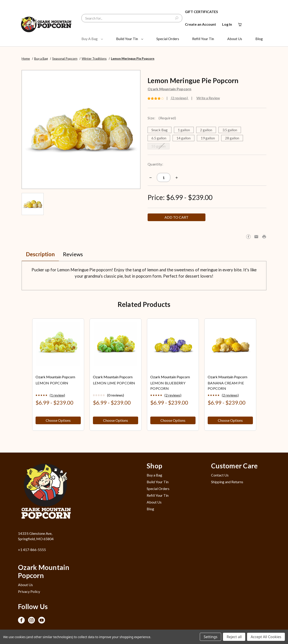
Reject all (234, 637)
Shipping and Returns (227, 482)
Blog (259, 39)
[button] (264, 237)
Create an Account (200, 24)
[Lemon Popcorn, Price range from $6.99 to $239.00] (58, 344)
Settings (210, 637)
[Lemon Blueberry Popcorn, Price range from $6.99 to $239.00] (173, 344)
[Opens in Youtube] (42, 620)
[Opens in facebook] (248, 237)
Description (40, 254)
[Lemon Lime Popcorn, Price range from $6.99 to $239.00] (116, 344)
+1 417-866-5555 (32, 550)
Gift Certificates (201, 12)
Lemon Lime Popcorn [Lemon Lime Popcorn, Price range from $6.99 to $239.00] (114, 383)
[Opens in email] (256, 237)
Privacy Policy (29, 591)
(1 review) (57, 395)
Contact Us (220, 475)
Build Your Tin (130, 39)
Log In (227, 24)
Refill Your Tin (203, 39)
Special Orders (168, 39)
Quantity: (155, 164)
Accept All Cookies (266, 637)
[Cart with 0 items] (240, 24)
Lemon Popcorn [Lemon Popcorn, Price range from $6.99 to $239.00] (52, 383)
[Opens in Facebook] (21, 620)
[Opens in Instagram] (31, 620)
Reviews (73, 254)
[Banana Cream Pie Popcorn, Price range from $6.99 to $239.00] (230, 344)
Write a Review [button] (208, 98)
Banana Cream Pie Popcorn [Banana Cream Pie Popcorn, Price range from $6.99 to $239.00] (226, 386)
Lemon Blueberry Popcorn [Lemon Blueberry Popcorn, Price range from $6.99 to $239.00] (168, 386)
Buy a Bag (92, 39)
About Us (235, 39)
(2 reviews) (179, 98)
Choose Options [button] (58, 420)
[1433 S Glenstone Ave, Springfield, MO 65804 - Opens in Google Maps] (47, 536)
